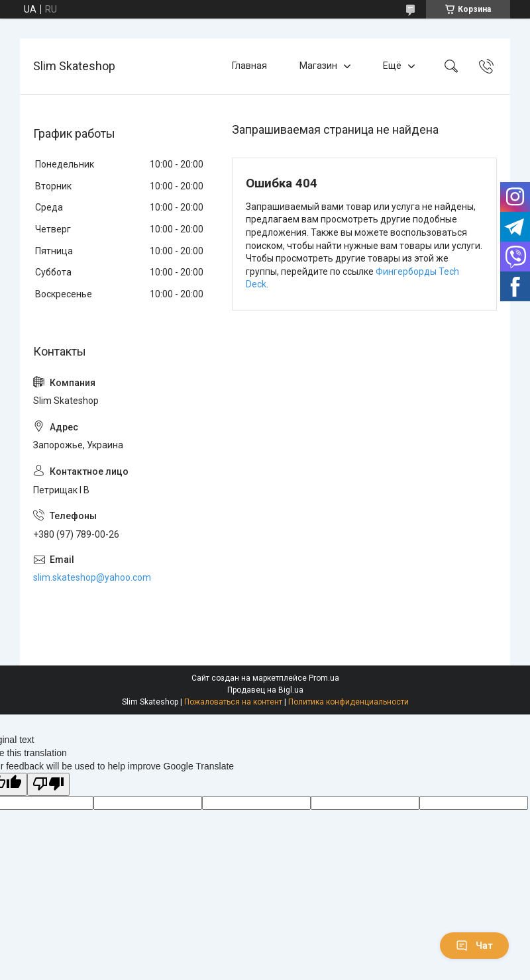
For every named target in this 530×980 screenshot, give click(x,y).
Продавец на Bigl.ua (265, 690)
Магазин (318, 66)
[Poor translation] (48, 784)
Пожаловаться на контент (233, 702)
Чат (474, 946)
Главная (249, 66)
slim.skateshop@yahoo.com (92, 577)
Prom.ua (324, 678)
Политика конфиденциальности (348, 702)
